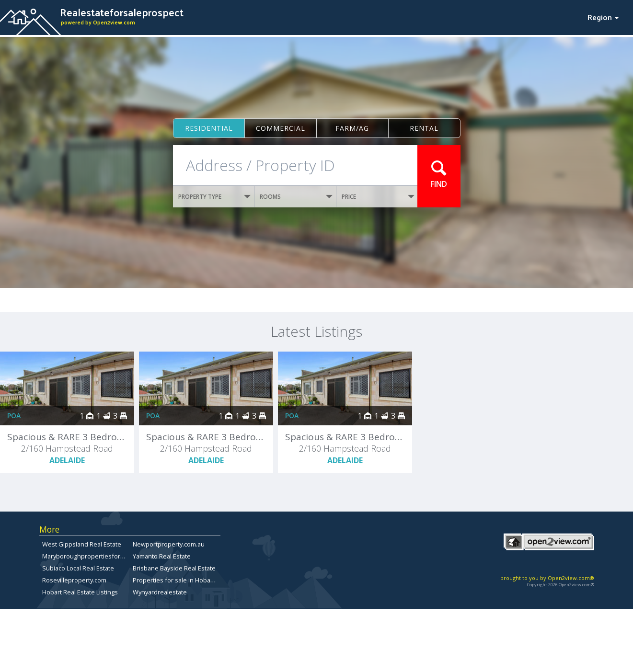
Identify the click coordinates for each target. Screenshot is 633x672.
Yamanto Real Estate (162, 556)
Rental (424, 128)
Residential (209, 128)
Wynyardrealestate (160, 592)
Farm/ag (352, 128)
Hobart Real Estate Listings (80, 592)
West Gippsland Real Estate (82, 544)
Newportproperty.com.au (169, 544)
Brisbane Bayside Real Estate (174, 568)
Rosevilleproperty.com (74, 580)
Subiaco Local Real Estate (78, 568)
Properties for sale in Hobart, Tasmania (189, 580)
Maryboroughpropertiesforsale (87, 556)
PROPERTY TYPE (215, 197)
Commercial (281, 128)
